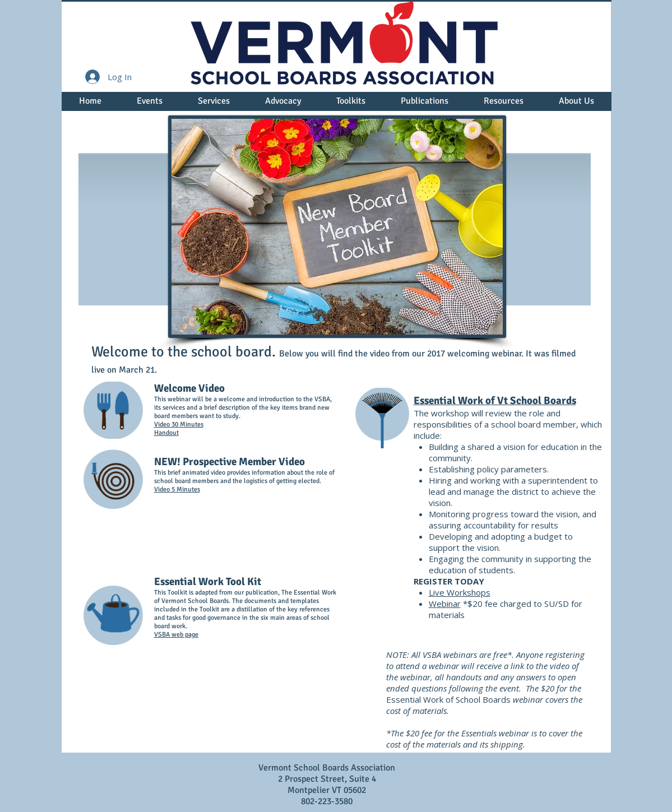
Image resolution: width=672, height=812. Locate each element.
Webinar (445, 604)
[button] (150, 105)
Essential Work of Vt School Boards (495, 401)
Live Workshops (460, 592)
